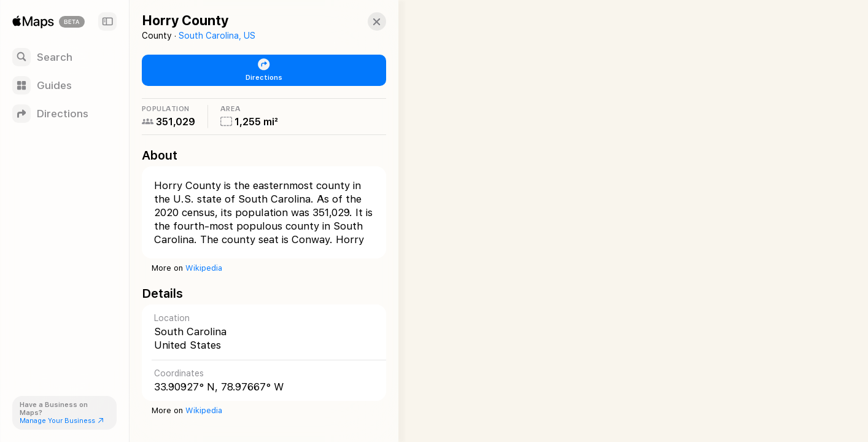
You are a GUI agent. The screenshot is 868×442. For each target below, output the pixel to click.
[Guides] (64, 85)
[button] (366, 21)
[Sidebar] (107, 21)
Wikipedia (204, 268)
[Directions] (64, 114)
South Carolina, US (217, 36)
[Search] (64, 57)
